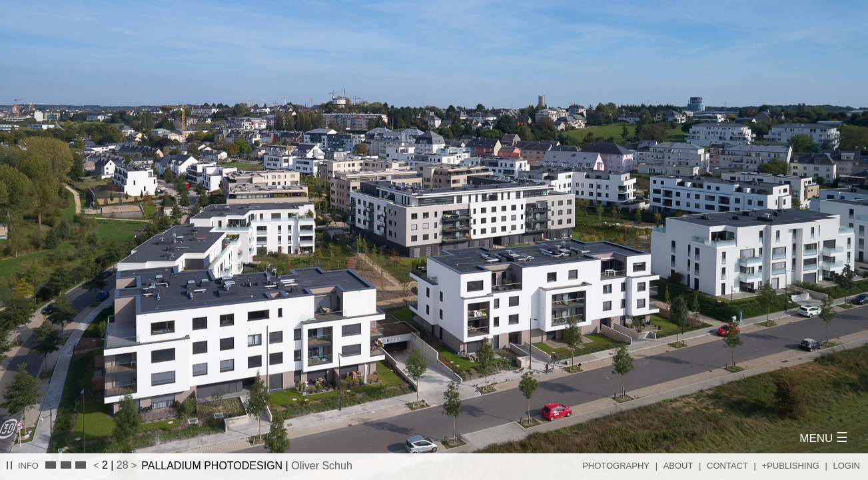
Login (847, 466)
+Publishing (791, 466)
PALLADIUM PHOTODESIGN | (247, 466)
